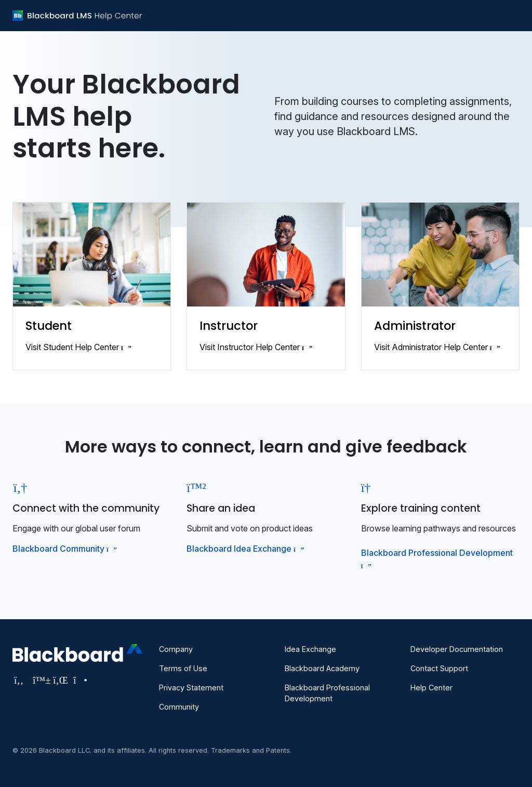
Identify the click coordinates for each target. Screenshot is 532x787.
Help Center (431, 688)
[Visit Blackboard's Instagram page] (79, 680)
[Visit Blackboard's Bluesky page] (40, 680)
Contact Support (439, 668)
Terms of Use (183, 668)
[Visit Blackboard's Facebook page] (20, 680)
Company (176, 649)
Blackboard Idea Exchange (244, 549)
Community (179, 707)
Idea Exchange (310, 649)
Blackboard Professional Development (327, 693)
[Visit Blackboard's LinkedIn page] (61, 680)
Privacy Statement (191, 688)
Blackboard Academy (322, 668)
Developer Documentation (457, 649)
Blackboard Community (64, 549)
